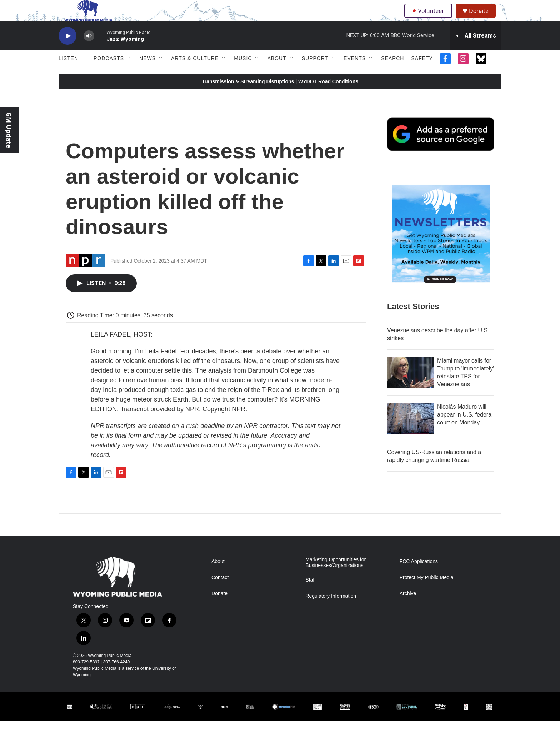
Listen (68, 74)
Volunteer (430, 19)
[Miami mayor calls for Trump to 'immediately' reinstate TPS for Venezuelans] (410, 388)
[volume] (89, 52)
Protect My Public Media (427, 594)
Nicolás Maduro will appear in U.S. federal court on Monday (465, 431)
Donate (483, 19)
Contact (220, 594)
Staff (311, 596)
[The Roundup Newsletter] (441, 249)
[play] (67, 52)
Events (355, 74)
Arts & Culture (195, 74)
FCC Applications (419, 577)
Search (392, 74)
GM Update (9, 130)
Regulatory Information (331, 612)
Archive (408, 610)
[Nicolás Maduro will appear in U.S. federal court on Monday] (410, 434)
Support (315, 74)
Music (243, 74)
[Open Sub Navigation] (84, 74)
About (277, 74)
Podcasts (109, 74)
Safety (422, 74)
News (147, 74)
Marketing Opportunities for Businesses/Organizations (336, 579)
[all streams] (476, 52)
